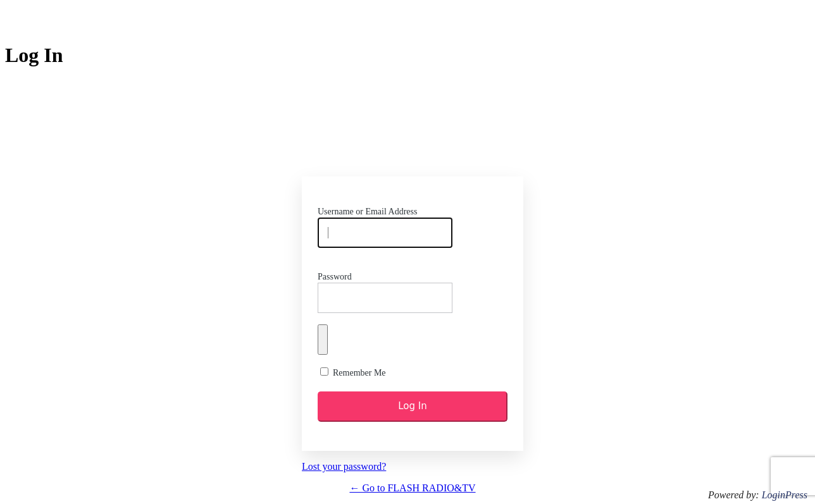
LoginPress (785, 495)
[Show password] (323, 340)
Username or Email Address (367, 212)
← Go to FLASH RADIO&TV (412, 488)
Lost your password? (344, 466)
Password (335, 277)
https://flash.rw (413, 131)
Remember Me (359, 373)
